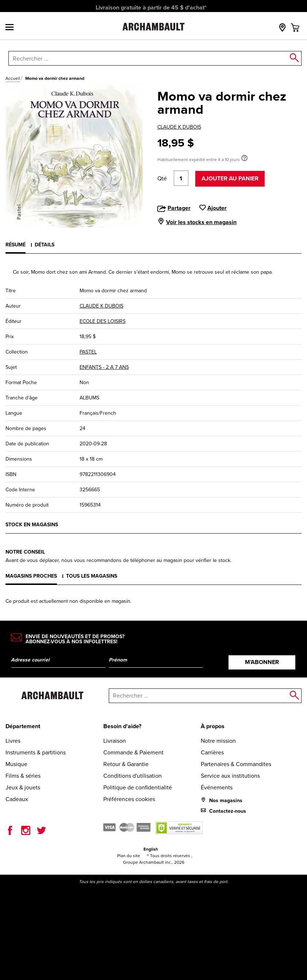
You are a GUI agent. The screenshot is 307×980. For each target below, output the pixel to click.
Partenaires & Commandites (236, 764)
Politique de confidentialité (138, 787)
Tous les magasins (92, 576)
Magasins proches (31, 576)
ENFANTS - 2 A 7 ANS (104, 367)
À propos (213, 726)
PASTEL (88, 352)
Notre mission (218, 741)
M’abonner (262, 662)
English (151, 849)
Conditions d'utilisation (133, 776)
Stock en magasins (32, 525)
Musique (16, 764)
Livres (13, 741)
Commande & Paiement (133, 752)
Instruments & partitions (36, 752)
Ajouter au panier (230, 178)
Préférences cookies (129, 799)
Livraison (115, 741)
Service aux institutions (230, 776)
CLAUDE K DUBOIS (179, 127)
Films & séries (23, 776)
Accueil (13, 78)
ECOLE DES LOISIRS (103, 321)
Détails (45, 245)
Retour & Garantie (126, 764)
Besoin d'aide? (122, 726)
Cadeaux (17, 799)
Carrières (212, 752)
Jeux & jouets (23, 787)
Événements (217, 787)
